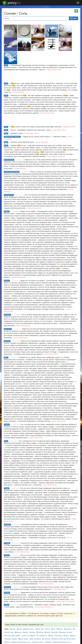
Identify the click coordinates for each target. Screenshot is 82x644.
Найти (73, 18)
